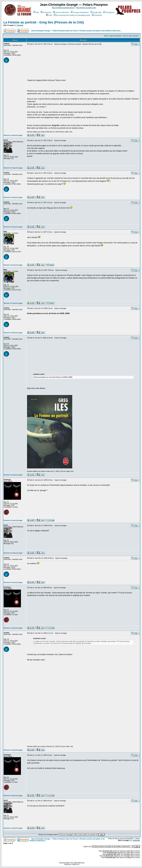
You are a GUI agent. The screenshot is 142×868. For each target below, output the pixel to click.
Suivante (20, 25)
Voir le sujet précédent (113, 36)
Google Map (96, 12)
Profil (49, 15)
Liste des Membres (61, 12)
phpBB (67, 863)
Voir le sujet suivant (131, 36)
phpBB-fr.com (76, 864)
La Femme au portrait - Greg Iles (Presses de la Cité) (44, 22)
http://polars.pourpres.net (86, 8)
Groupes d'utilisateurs (80, 12)
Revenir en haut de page (13, 135)
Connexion (97, 15)
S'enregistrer (109, 12)
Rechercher (46, 12)
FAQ (36, 12)
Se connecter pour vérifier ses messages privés (72, 15)
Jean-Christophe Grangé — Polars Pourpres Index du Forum (54, 31)
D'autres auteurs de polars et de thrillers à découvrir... (101, 31)
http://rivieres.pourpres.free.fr (63, 8)
